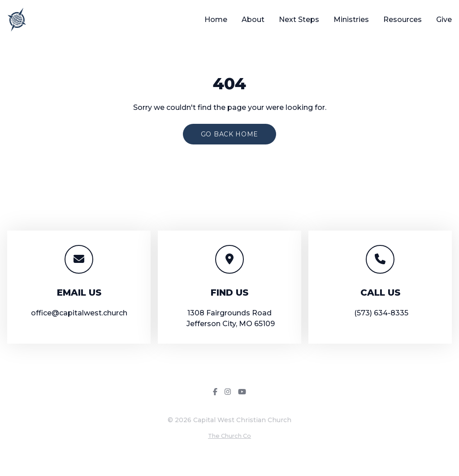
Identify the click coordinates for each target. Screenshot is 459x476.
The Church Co (229, 436)
